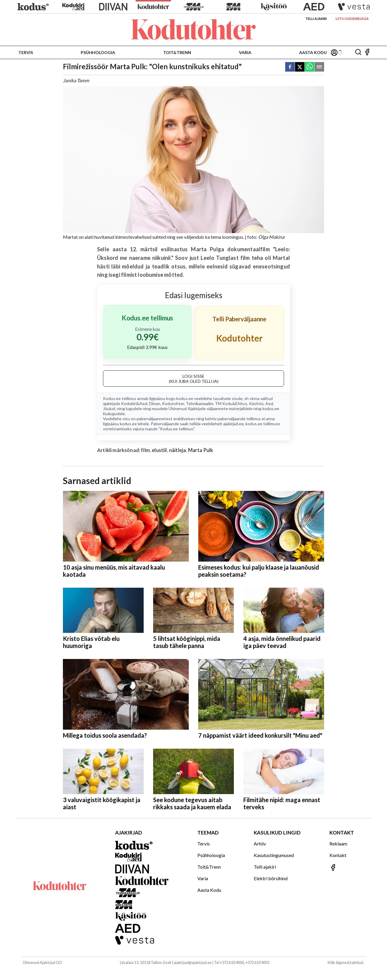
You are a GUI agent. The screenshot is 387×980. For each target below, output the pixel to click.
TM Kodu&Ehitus (231, 403)
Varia (245, 52)
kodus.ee (185, 398)
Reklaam (338, 844)
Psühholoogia (98, 52)
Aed (269, 403)
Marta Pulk (201, 450)
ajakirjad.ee (233, 424)
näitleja (177, 450)
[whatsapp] (310, 67)
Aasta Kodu (313, 52)
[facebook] (290, 67)
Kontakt (338, 855)
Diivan (155, 403)
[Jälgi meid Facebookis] (367, 52)
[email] (319, 67)
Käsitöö (256, 403)
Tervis (26, 52)
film (145, 450)
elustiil (159, 450)
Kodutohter (173, 403)
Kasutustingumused (274, 855)
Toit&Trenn (177, 52)
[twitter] (300, 67)
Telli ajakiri (316, 19)
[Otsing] (358, 52)
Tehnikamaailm (199, 403)
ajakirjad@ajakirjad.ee (193, 962)
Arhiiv (260, 844)
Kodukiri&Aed (134, 403)
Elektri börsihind (271, 878)
